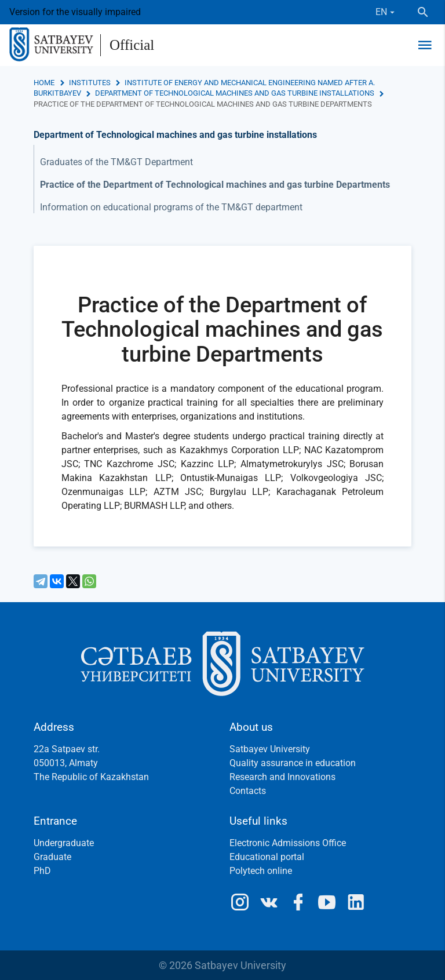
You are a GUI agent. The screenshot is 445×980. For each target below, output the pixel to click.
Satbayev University (270, 749)
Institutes (90, 83)
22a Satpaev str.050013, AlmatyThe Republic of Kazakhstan (91, 763)
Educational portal (267, 857)
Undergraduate (64, 843)
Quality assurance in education (293, 763)
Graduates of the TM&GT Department (116, 162)
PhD (42, 871)
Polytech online (261, 871)
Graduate (52, 857)
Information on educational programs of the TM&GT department (171, 207)
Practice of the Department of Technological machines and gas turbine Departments (215, 185)
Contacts (248, 791)
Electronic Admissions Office (288, 843)
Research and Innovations (282, 777)
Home (44, 83)
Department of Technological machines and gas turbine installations (235, 93)
